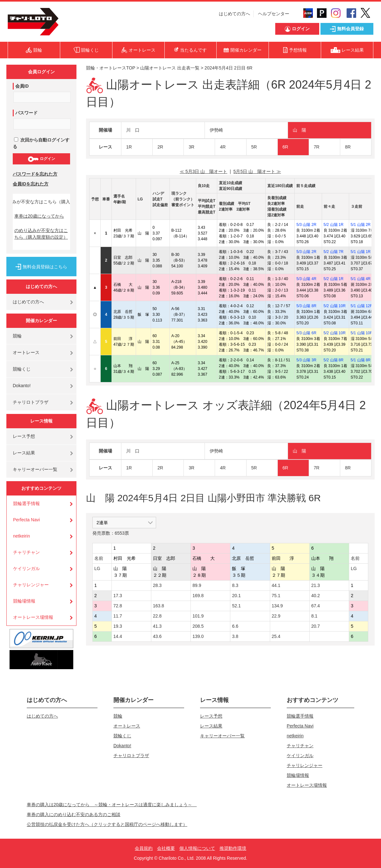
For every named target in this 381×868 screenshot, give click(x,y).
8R (348, 147)
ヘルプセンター (274, 14)
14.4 (118, 636)
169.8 (198, 596)
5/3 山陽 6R (306, 333)
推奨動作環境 (233, 848)
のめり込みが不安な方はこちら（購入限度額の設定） (41, 234)
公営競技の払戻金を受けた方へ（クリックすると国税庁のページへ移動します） (107, 824)
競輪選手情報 (26, 503)
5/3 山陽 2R (306, 225)
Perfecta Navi (26, 520)
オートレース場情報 (33, 617)
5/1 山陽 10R (362, 333)
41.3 (157, 626)
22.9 (276, 616)
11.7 (118, 616)
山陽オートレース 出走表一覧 (170, 68)
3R (191, 147)
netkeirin (22, 536)
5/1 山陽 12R (362, 306)
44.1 (276, 585)
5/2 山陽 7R (334, 252)
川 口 (133, 130)
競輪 (17, 336)
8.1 (314, 616)
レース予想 (24, 436)
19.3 (118, 626)
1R (129, 147)
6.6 (235, 626)
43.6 (157, 636)
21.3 (316, 585)
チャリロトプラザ (31, 402)
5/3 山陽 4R (306, 279)
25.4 (276, 636)
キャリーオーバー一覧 (35, 469)
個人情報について (197, 848)
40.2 (316, 596)
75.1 (276, 596)
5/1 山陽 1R (361, 252)
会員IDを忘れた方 (31, 184)
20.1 (236, 596)
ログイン (41, 159)
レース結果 (24, 453)
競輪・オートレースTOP (111, 68)
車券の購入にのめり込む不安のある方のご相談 (74, 814)
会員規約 (144, 848)
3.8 (235, 636)
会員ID (22, 86)
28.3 (157, 585)
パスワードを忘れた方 (35, 174)
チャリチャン (26, 552)
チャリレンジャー (31, 585)
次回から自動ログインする (41, 143)
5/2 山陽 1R (334, 225)
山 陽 (299, 130)
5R (254, 147)
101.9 (198, 616)
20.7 (316, 626)
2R (160, 147)
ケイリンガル (26, 568)
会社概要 (166, 848)
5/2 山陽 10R (335, 306)
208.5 (198, 626)
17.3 (118, 596)
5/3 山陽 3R (306, 360)
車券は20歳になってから (39, 216)
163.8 (158, 606)
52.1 (236, 606)
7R (317, 147)
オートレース (26, 352)
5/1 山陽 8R (361, 360)
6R (285, 147)
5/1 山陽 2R (361, 225)
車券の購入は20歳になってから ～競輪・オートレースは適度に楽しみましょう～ (112, 805)
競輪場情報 (24, 601)
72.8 (118, 606)
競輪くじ (22, 369)
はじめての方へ (234, 14)
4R (223, 147)
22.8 (157, 616)
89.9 (197, 585)
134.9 (277, 606)
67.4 (316, 606)
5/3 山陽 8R (306, 306)
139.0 (198, 636)
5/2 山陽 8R (334, 360)
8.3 (235, 585)
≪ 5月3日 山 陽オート (203, 171)
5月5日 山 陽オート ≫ (257, 171)
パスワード (26, 113)
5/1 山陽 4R (361, 279)
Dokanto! (22, 386)
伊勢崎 (216, 130)
